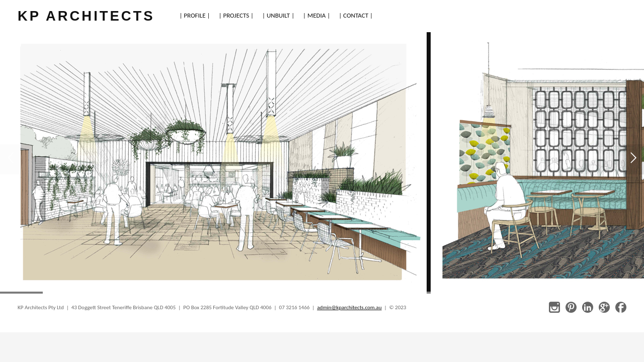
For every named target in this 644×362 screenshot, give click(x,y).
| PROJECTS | (236, 15)
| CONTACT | (356, 15)
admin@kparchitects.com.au (349, 307)
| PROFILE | (194, 15)
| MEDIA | (316, 15)
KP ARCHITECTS (86, 16)
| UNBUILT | (278, 15)
